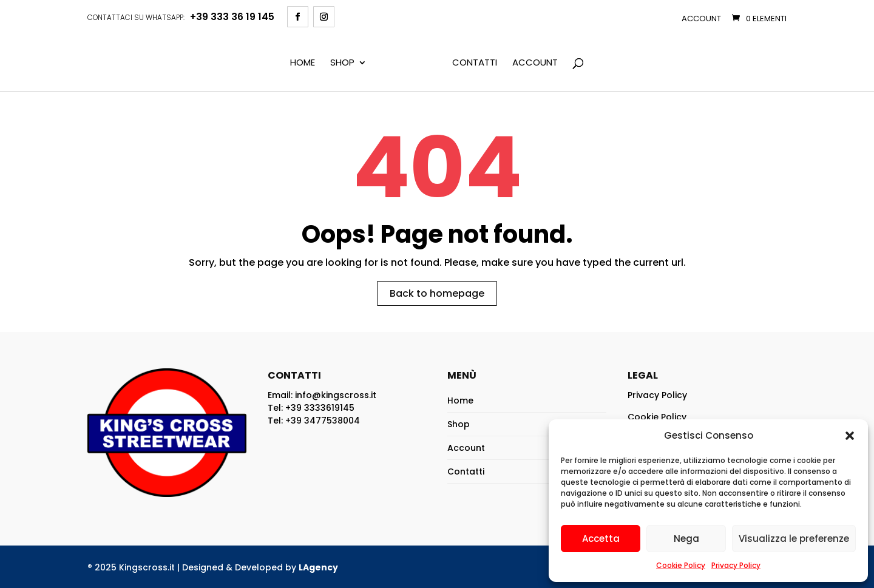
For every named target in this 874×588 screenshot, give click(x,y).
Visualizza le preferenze (794, 539)
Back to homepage (437, 293)
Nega (686, 539)
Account (701, 19)
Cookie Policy (681, 565)
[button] (850, 436)
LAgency (318, 567)
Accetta (601, 539)
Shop (342, 63)
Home (303, 63)
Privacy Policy (736, 565)
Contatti (475, 63)
